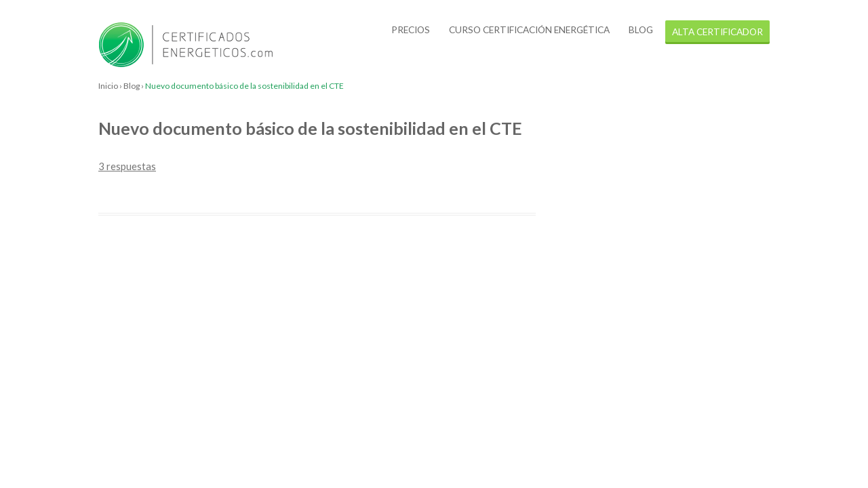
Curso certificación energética (529, 29)
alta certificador (717, 32)
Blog (641, 29)
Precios (411, 29)
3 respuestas (127, 166)
